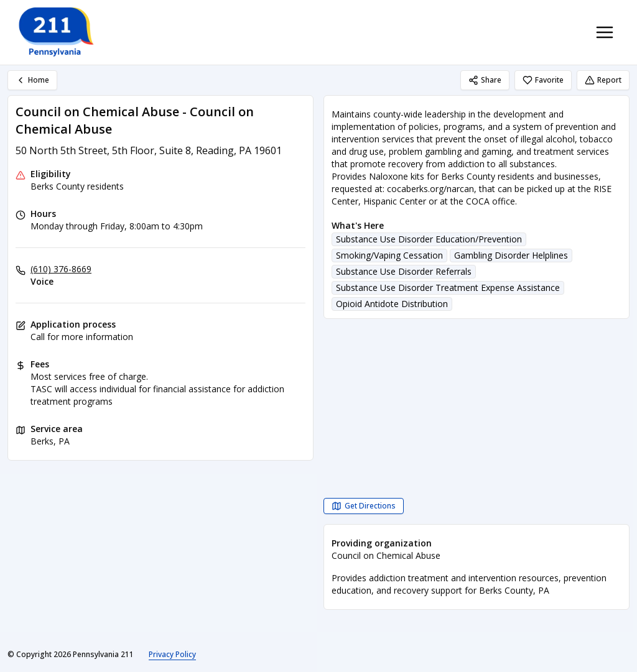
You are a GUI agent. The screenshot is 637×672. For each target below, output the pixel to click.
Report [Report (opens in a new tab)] (603, 80)
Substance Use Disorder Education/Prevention (429, 239)
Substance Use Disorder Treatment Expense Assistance (448, 288)
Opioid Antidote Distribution (392, 304)
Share (485, 80)
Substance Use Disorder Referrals (404, 271)
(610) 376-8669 (61, 269)
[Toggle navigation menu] (605, 32)
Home (32, 80)
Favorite (543, 80)
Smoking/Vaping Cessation (389, 255)
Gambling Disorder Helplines (511, 255)
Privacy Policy (172, 654)
